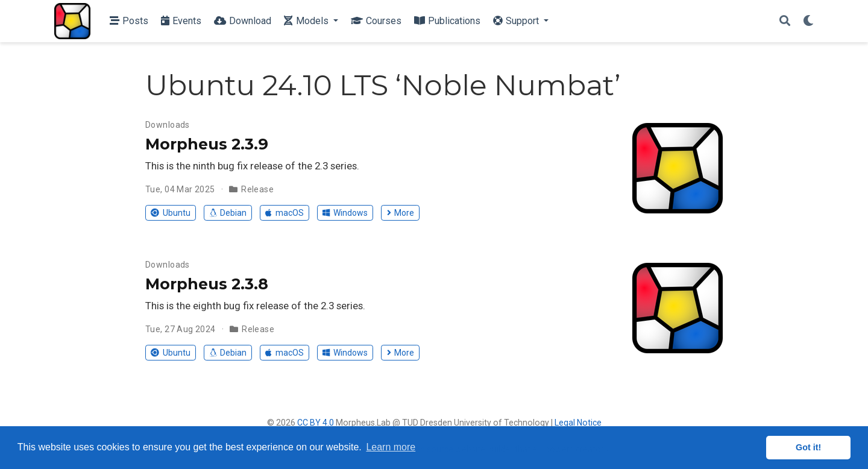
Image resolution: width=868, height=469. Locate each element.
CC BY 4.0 (316, 423)
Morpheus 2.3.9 (207, 144)
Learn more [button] (391, 447)
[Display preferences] (808, 21)
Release (257, 189)
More (401, 213)
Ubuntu (170, 213)
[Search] (785, 21)
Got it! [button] (808, 447)
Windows (345, 213)
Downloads (168, 125)
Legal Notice (578, 423)
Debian (228, 213)
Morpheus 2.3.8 (207, 284)
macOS (284, 213)
